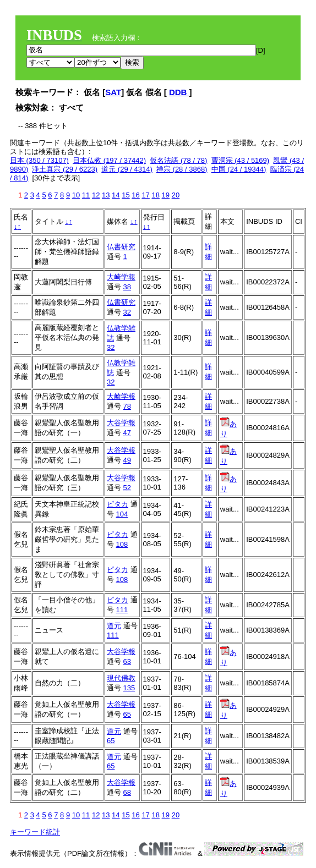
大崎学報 (121, 277)
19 (166, 195)
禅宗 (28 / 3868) (182, 169)
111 (122, 610)
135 (129, 688)
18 (155, 195)
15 (126, 195)
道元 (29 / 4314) (127, 169)
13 (106, 195)
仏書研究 (121, 247)
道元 (114, 626)
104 (122, 514)
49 (127, 460)
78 (127, 406)
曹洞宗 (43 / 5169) (241, 160)
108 (122, 544)
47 (127, 433)
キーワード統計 (35, 832)
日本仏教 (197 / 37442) (109, 160)
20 (176, 195)
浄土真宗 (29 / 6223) (65, 169)
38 (127, 287)
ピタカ (118, 504)
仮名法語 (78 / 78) (178, 160)
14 (116, 195)
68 (127, 792)
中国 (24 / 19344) (239, 169)
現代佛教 (121, 678)
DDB (179, 92)
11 (86, 195)
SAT (113, 92)
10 (76, 195)
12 (96, 195)
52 (127, 488)
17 (145, 195)
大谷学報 (121, 423)
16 (135, 195)
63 (127, 661)
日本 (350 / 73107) (39, 160)
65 (127, 714)
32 (127, 312)
